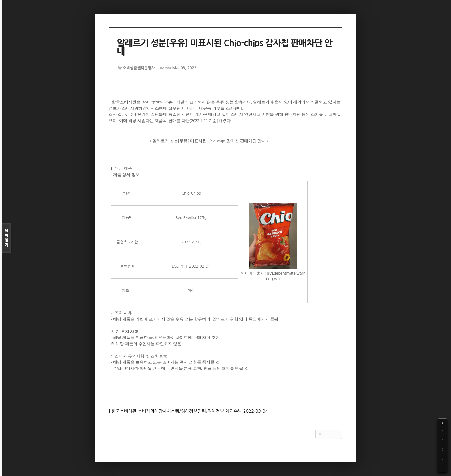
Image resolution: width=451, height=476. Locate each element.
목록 (6, 238)
